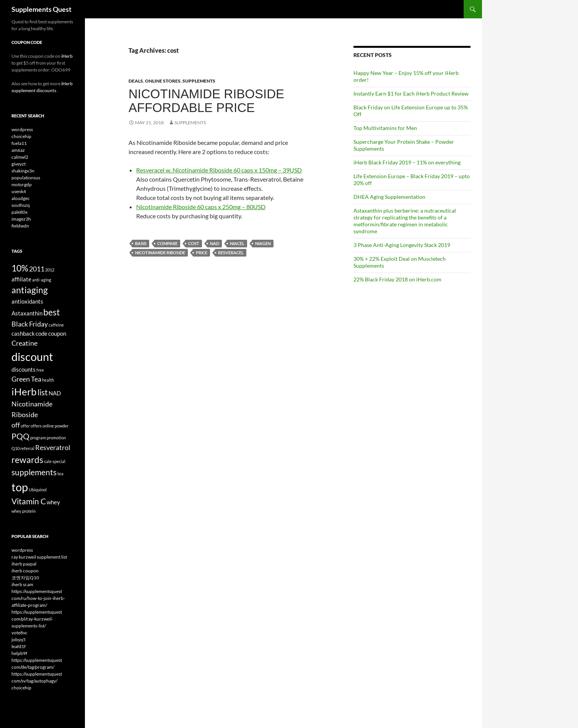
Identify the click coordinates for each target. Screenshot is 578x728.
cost (194, 243)
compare (167, 243)
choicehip (21, 136)
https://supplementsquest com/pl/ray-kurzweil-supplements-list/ (37, 619)
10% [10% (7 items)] (20, 268)
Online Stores (163, 81)
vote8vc (20, 633)
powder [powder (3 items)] (62, 426)
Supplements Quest (42, 9)
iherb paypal (24, 564)
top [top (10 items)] (20, 487)
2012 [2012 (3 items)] (50, 270)
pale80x (20, 212)
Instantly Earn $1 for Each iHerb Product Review (411, 93)
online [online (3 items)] (48, 426)
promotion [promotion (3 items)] (56, 438)
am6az (18, 150)
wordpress (22, 129)
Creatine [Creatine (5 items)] (24, 343)
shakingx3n (23, 171)
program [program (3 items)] (38, 438)
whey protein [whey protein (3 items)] (24, 511)
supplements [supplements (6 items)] (34, 472)
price (202, 253)
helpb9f (19, 653)
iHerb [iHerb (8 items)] (24, 392)
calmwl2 (20, 157)
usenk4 (19, 191)
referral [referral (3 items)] (27, 448)
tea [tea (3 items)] (60, 474)
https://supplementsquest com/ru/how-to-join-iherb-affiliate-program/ (38, 598)
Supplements (199, 81)
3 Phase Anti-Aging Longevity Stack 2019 (402, 245)
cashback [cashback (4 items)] (23, 333)
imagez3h (21, 219)
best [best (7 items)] (52, 312)
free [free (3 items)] (40, 370)
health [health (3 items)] (48, 380)
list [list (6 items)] (43, 392)
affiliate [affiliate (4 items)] (21, 279)
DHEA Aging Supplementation (389, 197)
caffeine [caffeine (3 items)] (56, 325)
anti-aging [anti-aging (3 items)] (42, 280)
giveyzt (19, 164)
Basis (141, 243)
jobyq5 (19, 639)
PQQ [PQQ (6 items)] (20, 436)
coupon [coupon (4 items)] (57, 333)
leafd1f (19, 646)
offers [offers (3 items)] (36, 426)
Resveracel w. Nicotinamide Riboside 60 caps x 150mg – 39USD (219, 170)
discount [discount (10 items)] (32, 357)
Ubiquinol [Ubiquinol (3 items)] (38, 490)
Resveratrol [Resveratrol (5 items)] (53, 447)
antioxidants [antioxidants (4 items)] (27, 301)
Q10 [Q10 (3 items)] (15, 448)
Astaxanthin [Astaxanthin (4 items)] (27, 313)
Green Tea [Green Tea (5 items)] (26, 379)
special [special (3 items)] (59, 461)
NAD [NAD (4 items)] (55, 393)
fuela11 (19, 143)
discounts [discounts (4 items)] (24, 369)
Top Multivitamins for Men (385, 128)
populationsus (26, 178)
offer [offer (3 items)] (25, 426)
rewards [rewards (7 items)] (27, 460)
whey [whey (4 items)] (53, 502)
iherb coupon (25, 571)
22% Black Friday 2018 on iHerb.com (397, 279)
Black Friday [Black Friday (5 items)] (30, 324)
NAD (215, 243)
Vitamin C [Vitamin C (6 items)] (29, 501)
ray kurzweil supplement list (39, 557)
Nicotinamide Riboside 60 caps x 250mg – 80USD (201, 207)
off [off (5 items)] (16, 425)
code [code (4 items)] (42, 333)
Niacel (237, 243)
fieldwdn (20, 226)
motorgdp (22, 184)
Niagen (263, 243)
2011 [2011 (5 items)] (37, 269)
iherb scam (22, 584)
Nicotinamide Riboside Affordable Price (206, 101)
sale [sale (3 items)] (48, 461)
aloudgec (21, 198)
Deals (136, 81)
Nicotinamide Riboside (160, 253)
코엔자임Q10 (25, 578)
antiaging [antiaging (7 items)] (30, 290)
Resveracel (231, 253)
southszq (21, 205)
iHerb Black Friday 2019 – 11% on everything (407, 162)
